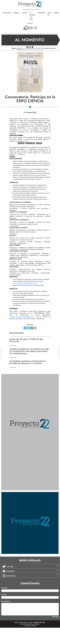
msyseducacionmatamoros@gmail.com (22, 317)
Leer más (13, 345)
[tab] (30, 566)
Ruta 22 (49, 14)
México (16, 13)
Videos (56, 13)
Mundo (24, 13)
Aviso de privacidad (30, 626)
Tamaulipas (7, 13)
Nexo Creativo (35, 624)
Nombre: (5, 588)
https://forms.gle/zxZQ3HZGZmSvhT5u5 (25, 283)
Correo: (4, 595)
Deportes (41, 13)
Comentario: (6, 601)
